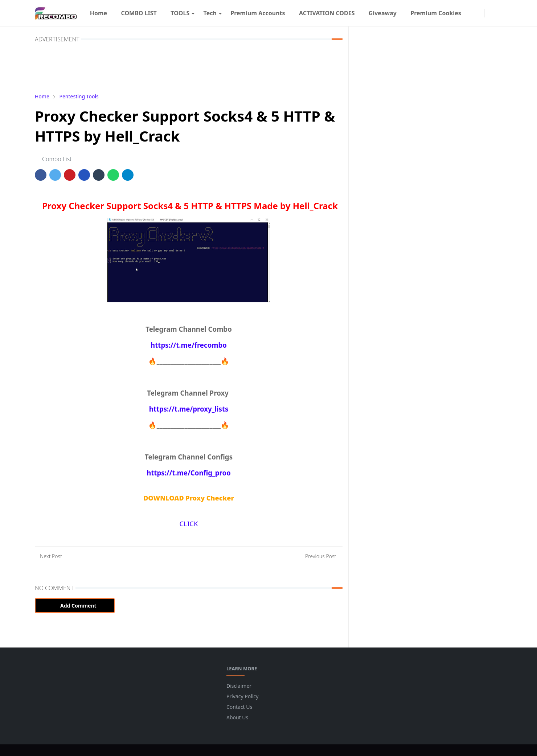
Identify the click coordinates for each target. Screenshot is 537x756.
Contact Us (239, 707)
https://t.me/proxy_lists (189, 409)
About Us (237, 717)
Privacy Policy (242, 696)
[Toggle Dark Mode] (490, 13)
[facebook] (472, 13)
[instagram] (479, 13)
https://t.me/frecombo (189, 345)
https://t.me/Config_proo (189, 473)
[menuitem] (99, 13)
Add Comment (75, 606)
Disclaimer (239, 686)
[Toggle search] (498, 13)
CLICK (188, 524)
